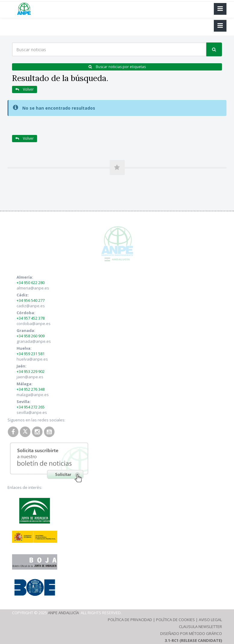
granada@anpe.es (34, 341)
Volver (25, 89)
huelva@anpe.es (32, 359)
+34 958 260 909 (31, 336)
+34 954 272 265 (31, 407)
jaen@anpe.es (30, 377)
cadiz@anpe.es (31, 306)
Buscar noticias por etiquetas (117, 67)
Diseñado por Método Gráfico (191, 633)
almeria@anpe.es (33, 288)
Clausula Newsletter (200, 627)
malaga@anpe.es (33, 395)
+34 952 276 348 (31, 389)
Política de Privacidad (130, 620)
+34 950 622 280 (31, 283)
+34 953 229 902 (31, 371)
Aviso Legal (210, 620)
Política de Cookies (175, 620)
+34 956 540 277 (31, 300)
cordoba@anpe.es (34, 324)
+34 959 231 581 (31, 354)
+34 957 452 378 (31, 318)
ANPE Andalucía (63, 613)
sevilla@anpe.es (32, 412)
